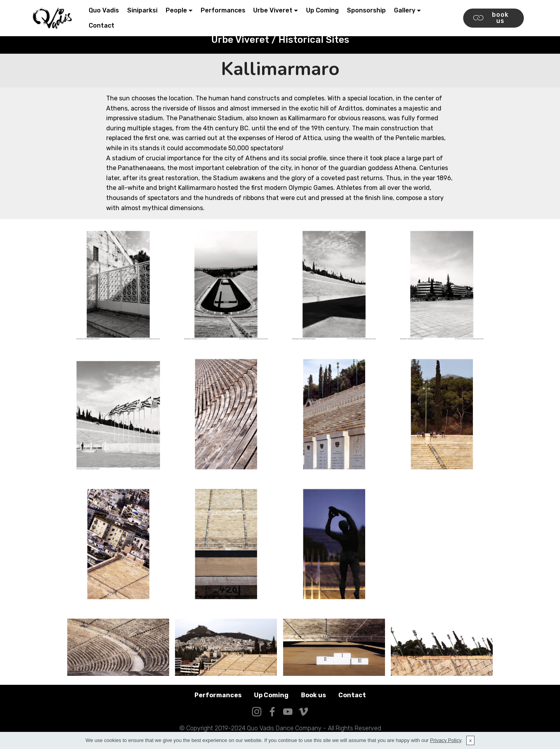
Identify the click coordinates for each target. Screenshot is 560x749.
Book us (313, 695)
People (176, 10)
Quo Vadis (104, 10)
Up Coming (322, 10)
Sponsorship (366, 10)
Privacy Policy (446, 740)
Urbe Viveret (273, 10)
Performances (223, 10)
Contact (101, 25)
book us (491, 18)
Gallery (405, 10)
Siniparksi (142, 10)
